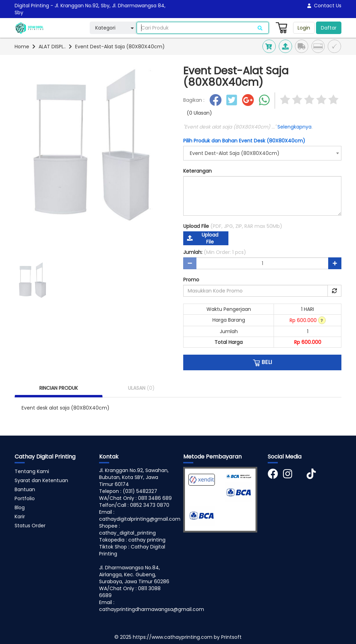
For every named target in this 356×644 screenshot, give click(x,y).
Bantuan (25, 489)
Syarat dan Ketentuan (41, 480)
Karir (20, 517)
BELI (262, 362)
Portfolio (25, 498)
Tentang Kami (32, 471)
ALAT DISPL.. (52, 47)
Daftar (329, 28)
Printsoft (231, 637)
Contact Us (324, 6)
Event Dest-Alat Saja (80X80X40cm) (120, 47)
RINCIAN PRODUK (59, 388)
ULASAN (141, 388)
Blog (20, 507)
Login (304, 28)
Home (22, 47)
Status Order (30, 526)
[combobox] (262, 153)
